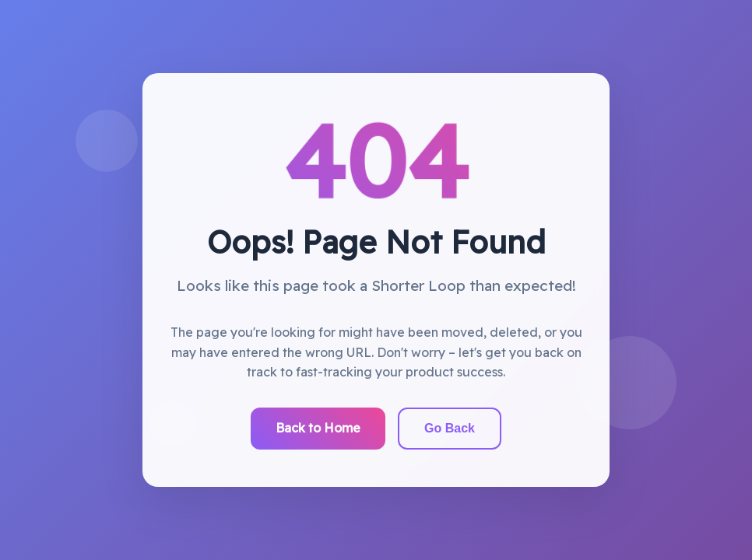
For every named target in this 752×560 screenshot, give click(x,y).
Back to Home (318, 428)
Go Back (450, 428)
